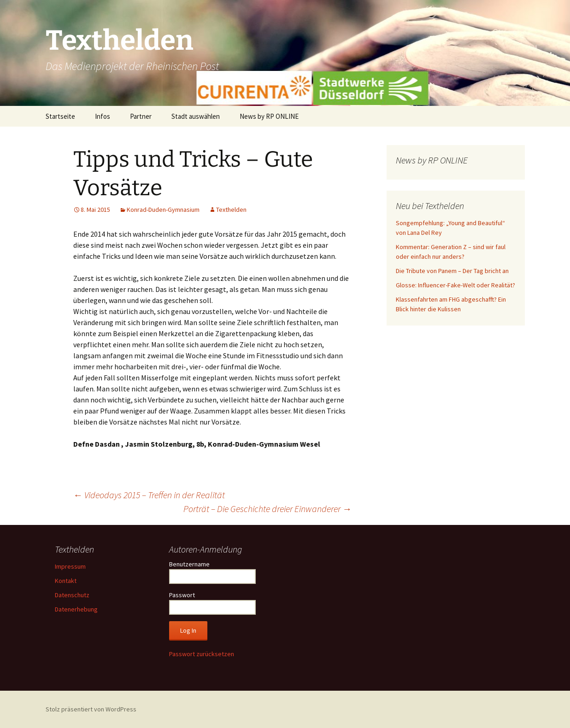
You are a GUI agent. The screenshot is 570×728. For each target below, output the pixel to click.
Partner (141, 116)
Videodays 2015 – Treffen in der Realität (149, 495)
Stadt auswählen (196, 116)
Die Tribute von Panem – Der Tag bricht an (452, 271)
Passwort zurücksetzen (202, 654)
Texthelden (231, 210)
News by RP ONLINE (269, 116)
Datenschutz (72, 595)
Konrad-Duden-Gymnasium (163, 210)
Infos (103, 116)
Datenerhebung (76, 609)
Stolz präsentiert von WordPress (91, 709)
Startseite (60, 116)
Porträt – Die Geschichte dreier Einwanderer (267, 509)
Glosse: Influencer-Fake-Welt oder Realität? (455, 285)
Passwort (182, 595)
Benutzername (189, 564)
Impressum (70, 566)
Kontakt (66, 581)
